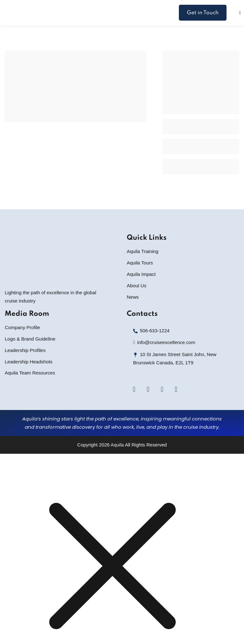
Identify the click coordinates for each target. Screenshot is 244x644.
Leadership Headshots (29, 362)
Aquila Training (142, 251)
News (133, 297)
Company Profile (22, 327)
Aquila (117, 445)
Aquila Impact (141, 274)
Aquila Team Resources (30, 373)
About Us (137, 286)
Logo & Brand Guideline (30, 339)
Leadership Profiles (25, 350)
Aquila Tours (140, 263)
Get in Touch (203, 13)
